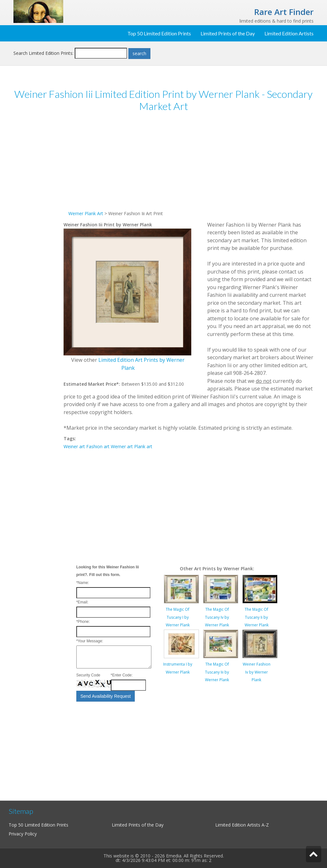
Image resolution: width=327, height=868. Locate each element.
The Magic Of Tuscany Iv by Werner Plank (217, 617)
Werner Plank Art (86, 213)
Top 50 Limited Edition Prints (159, 33)
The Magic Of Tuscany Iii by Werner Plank (217, 672)
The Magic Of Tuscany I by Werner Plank (178, 617)
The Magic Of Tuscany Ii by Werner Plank (257, 617)
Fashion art (98, 446)
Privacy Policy (23, 834)
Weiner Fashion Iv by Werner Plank (257, 672)
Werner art (122, 446)
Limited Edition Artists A (240, 825)
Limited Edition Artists (289, 33)
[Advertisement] (38, 216)
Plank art (143, 446)
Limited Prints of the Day (228, 33)
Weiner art (74, 446)
